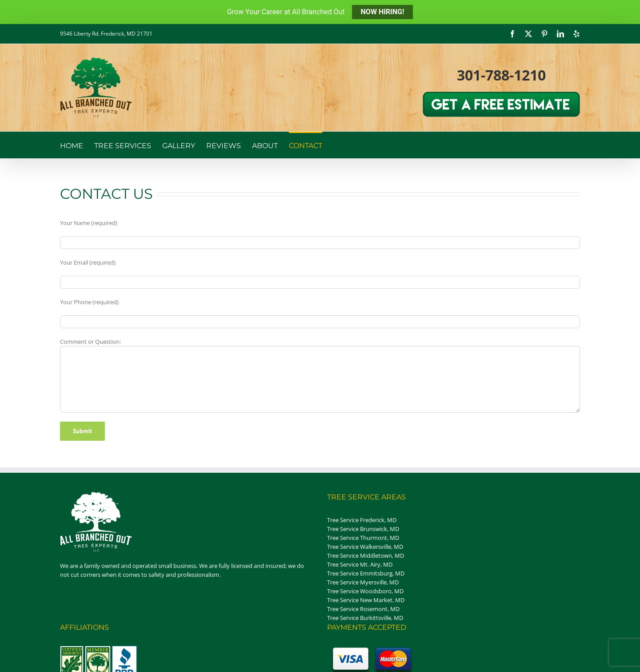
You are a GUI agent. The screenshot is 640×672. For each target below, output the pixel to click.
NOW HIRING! (383, 12)
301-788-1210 (501, 75)
